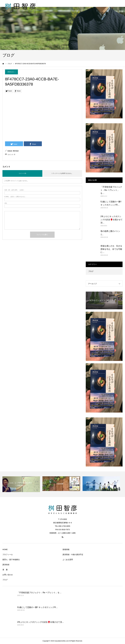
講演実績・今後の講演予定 (73, 555)
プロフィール (8, 555)
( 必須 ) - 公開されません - (15, 197)
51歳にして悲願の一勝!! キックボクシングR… (111, 203)
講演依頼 (6, 565)
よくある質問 (68, 560)
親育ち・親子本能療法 (11, 560)
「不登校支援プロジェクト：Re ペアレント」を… (111, 190)
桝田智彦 (16, 151)
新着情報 (66, 549)
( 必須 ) (14, 190)
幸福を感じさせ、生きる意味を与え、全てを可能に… (111, 249)
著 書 (5, 570)
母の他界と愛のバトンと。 (110, 233)
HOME (5, 549)
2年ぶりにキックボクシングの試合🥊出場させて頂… (112, 220)
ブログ (91, 271)
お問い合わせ (8, 575)
